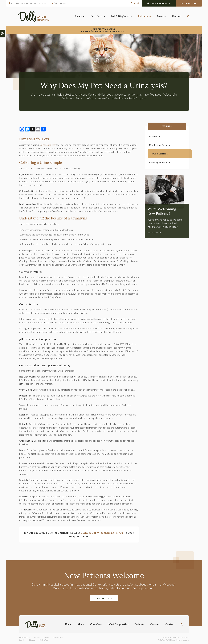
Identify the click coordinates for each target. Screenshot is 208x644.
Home (68, 624)
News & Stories (158, 154)
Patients (141, 16)
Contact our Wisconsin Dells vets (102, 533)
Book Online (189, 3)
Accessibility (58, 637)
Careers (160, 16)
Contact (175, 16)
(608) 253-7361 (60, 3)
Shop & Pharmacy (159, 3)
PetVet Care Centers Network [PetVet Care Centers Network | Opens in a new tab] (177, 640)
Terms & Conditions (42, 637)
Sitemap (32, 640)
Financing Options (158, 162)
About (77, 16)
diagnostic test (48, 145)
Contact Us (103, 598)
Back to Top (44, 640)
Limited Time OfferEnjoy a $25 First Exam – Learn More (103, 30)
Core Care (95, 16)
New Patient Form (158, 145)
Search (22, 640)
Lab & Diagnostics (120, 16)
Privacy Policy (24, 637)
